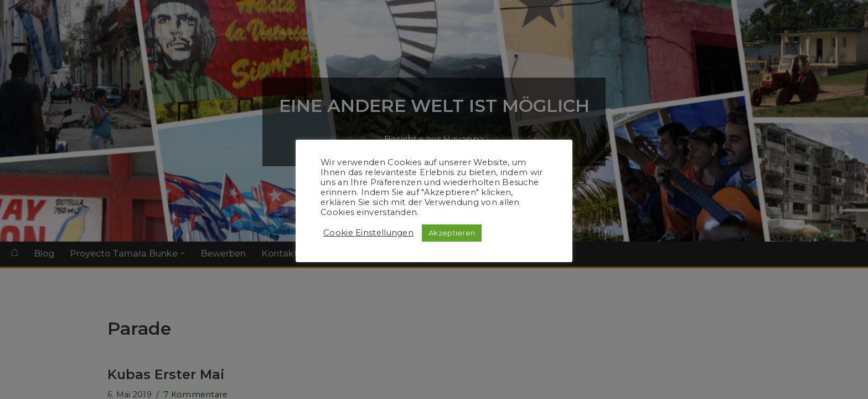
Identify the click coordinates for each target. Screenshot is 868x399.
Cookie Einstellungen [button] (368, 233)
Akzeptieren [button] (452, 233)
